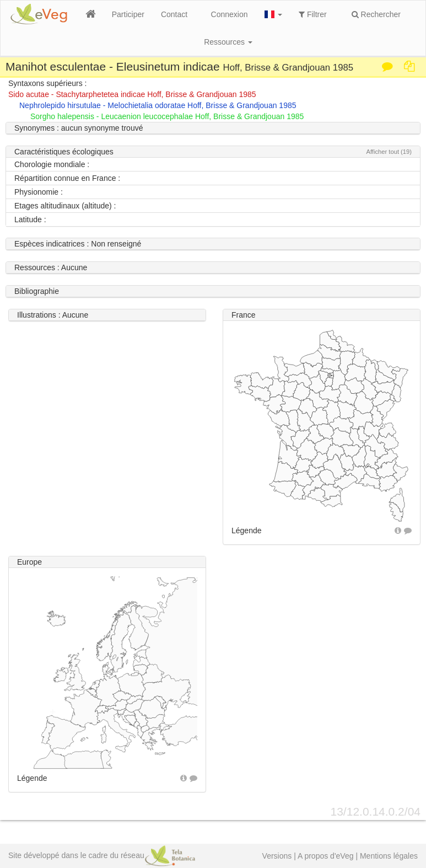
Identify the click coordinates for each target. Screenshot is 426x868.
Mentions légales (389, 856)
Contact (174, 14)
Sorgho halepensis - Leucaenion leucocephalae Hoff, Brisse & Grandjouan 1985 (167, 116)
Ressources (228, 42)
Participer (128, 14)
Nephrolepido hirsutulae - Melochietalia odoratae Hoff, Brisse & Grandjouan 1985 (158, 105)
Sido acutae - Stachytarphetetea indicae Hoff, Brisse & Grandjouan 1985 (132, 94)
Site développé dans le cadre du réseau (102, 855)
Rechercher (376, 14)
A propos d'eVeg (326, 856)
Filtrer (313, 14)
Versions (277, 856)
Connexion (230, 14)
